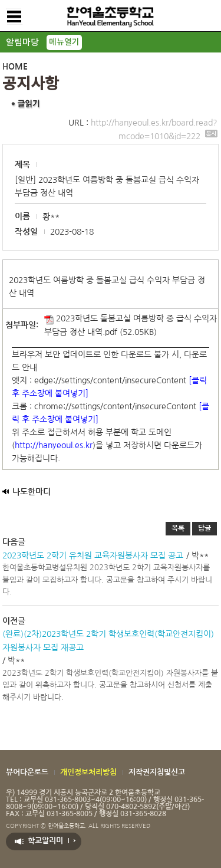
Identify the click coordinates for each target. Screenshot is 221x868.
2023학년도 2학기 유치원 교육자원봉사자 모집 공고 (93, 555)
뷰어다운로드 (27, 772)
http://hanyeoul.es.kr (54, 445)
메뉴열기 (64, 42)
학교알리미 (45, 841)
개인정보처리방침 (88, 772)
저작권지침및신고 (157, 772)
